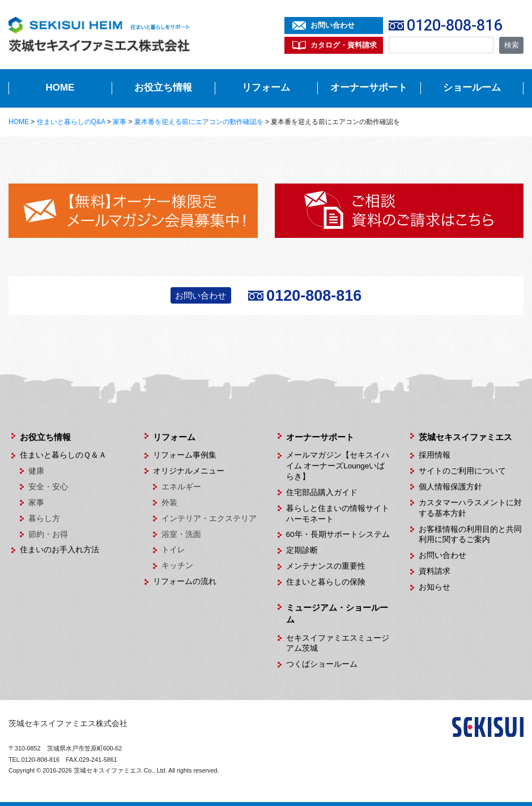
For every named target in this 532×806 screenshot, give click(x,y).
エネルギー (181, 487)
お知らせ (435, 587)
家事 (36, 503)
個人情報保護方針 (450, 487)
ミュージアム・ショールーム (337, 613)
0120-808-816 (454, 25)
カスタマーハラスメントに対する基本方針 (470, 508)
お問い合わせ (333, 25)
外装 (169, 503)
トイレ (173, 550)
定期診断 (302, 550)
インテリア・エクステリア (209, 519)
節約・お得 (48, 534)
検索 (512, 45)
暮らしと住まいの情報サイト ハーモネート (339, 514)
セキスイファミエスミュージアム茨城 (338, 643)
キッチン (177, 566)
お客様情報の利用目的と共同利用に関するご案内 (470, 535)
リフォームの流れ (185, 581)
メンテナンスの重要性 (326, 566)
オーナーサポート (369, 88)
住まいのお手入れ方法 (59, 550)
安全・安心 (48, 487)
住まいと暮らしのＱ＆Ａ (63, 455)
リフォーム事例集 (185, 455)
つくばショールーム (322, 664)
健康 (36, 471)
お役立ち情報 (163, 88)
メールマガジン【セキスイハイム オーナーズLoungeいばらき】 (338, 466)
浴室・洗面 (181, 534)
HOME (60, 88)
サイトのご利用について (462, 471)
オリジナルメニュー (189, 471)
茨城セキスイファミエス (465, 437)
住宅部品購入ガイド (322, 492)
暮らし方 (44, 519)
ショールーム (472, 88)
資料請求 (435, 571)
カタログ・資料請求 (344, 45)
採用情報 (435, 455)
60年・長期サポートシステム (338, 534)
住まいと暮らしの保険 (326, 582)
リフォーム (266, 88)
